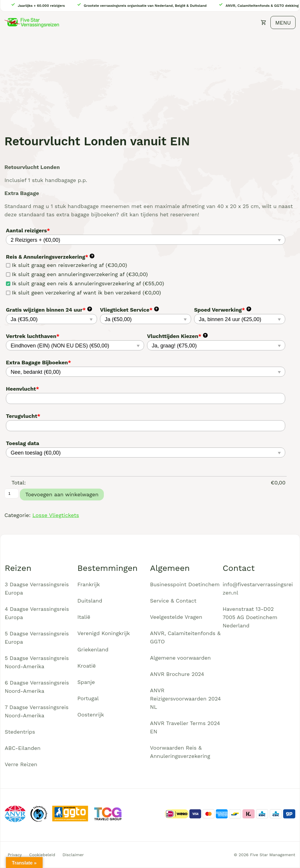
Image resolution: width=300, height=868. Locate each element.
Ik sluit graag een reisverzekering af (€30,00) (66, 265)
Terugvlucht (23, 416)
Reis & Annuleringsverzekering (50, 257)
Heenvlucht (22, 389)
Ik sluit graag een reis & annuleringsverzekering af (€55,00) (85, 283)
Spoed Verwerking (223, 310)
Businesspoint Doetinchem (185, 584)
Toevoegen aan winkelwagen (62, 494)
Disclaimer (73, 855)
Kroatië (87, 666)
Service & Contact (173, 601)
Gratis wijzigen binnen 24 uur (49, 310)
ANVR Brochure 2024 (177, 674)
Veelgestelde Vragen (176, 617)
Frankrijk (89, 584)
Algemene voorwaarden (180, 658)
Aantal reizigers (28, 230)
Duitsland (90, 601)
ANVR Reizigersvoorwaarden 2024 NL (186, 699)
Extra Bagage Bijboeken (38, 362)
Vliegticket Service (129, 310)
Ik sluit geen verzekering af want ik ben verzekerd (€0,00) (83, 293)
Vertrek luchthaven (33, 336)
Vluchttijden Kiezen (177, 336)
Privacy (15, 855)
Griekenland (93, 649)
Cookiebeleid (42, 855)
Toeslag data (22, 443)
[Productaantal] (12, 493)
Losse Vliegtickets (56, 515)
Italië (84, 617)
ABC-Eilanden (23, 748)
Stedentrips (20, 732)
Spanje (86, 682)
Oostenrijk (91, 715)
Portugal (88, 698)
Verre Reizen (21, 764)
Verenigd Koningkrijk (104, 633)
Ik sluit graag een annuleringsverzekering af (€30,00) (77, 274)
